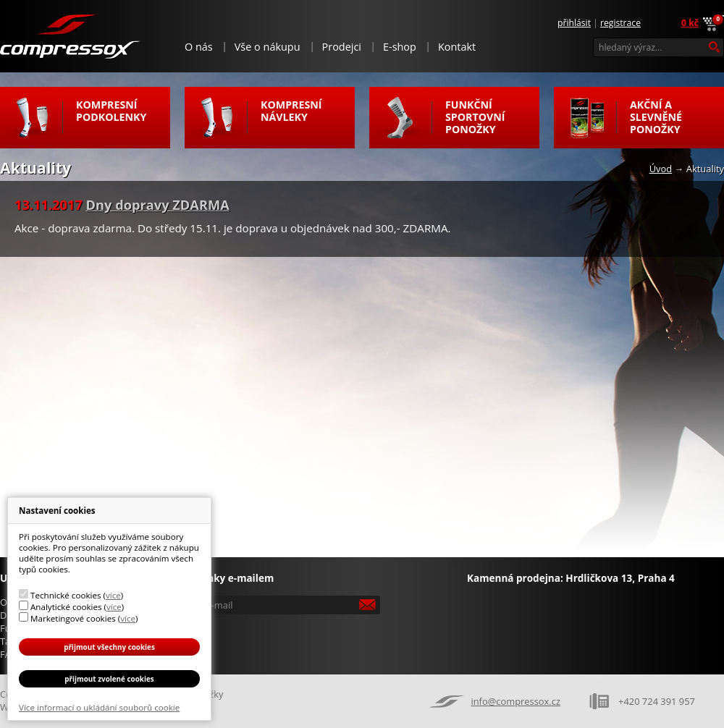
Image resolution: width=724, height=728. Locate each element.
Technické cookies (66, 595)
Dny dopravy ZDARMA (158, 205)
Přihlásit (574, 23)
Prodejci (342, 47)
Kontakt (457, 47)
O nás (199, 47)
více (113, 595)
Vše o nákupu (268, 47)
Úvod (661, 169)
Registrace (620, 23)
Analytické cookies (66, 607)
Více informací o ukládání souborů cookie (99, 707)
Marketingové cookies (73, 618)
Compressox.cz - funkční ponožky (71, 35)
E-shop (400, 47)
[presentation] (284, 640)
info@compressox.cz (515, 701)
